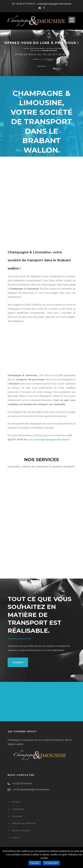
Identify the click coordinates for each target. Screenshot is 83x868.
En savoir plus (51, 863)
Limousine (17, 816)
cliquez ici (18, 321)
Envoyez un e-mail (41, 66)
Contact (18, 662)
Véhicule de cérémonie (24, 823)
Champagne (18, 809)
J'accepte (35, 863)
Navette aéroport (21, 831)
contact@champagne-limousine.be (54, 4)
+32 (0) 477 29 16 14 (25, 4)
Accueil (16, 802)
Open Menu (72, 20)
